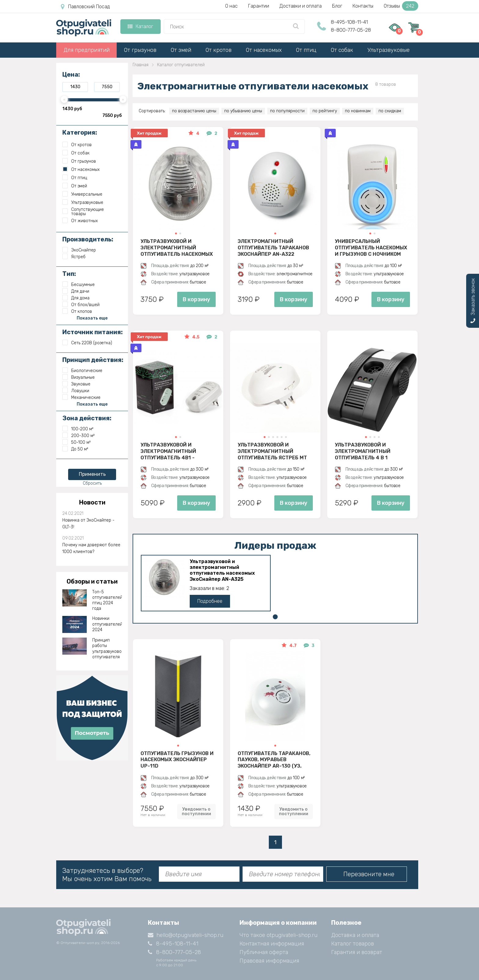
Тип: (69, 274)
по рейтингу (325, 111)
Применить (92, 474)
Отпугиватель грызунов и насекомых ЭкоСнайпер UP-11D (177, 760)
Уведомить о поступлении (196, 812)
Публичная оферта (264, 952)
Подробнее (210, 601)
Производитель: (88, 239)
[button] (176, 233)
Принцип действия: (93, 360)
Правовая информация (269, 961)
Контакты (363, 6)
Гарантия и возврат (357, 952)
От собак (342, 50)
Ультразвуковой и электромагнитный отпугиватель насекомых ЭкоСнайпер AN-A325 (177, 248)
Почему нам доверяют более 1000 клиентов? (91, 548)
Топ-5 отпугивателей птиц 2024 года (107, 600)
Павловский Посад (85, 7)
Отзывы (401, 6)
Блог (337, 6)
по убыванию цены (243, 111)
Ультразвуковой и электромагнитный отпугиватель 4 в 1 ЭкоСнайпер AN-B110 (363, 451)
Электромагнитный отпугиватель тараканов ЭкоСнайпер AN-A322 (273, 248)
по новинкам (358, 111)
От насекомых (264, 50)
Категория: (80, 132)
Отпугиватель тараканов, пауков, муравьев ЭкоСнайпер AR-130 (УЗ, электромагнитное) (274, 760)
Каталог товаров (353, 944)
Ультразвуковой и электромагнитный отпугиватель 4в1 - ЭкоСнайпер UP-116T (168, 451)
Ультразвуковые (389, 50)
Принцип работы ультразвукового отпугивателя (107, 649)
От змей (181, 50)
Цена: (71, 74)
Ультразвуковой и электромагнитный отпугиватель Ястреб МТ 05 (272, 451)
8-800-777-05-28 (351, 30)
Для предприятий (87, 50)
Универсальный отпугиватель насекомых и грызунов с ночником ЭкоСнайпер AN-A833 (371, 248)
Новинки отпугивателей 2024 (107, 624)
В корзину (196, 299)
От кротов (219, 50)
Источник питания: (93, 332)
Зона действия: (87, 418)
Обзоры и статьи (92, 581)
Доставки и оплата (301, 6)
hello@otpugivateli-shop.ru (186, 935)
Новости (92, 502)
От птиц (306, 50)
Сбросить (92, 483)
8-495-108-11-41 (349, 22)
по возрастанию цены (194, 111)
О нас (231, 6)
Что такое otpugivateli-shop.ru (278, 935)
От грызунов (140, 50)
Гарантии (259, 6)
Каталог (140, 26)
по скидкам (390, 111)
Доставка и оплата (355, 935)
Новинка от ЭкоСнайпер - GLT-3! (88, 524)
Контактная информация (272, 944)
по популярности (287, 111)
